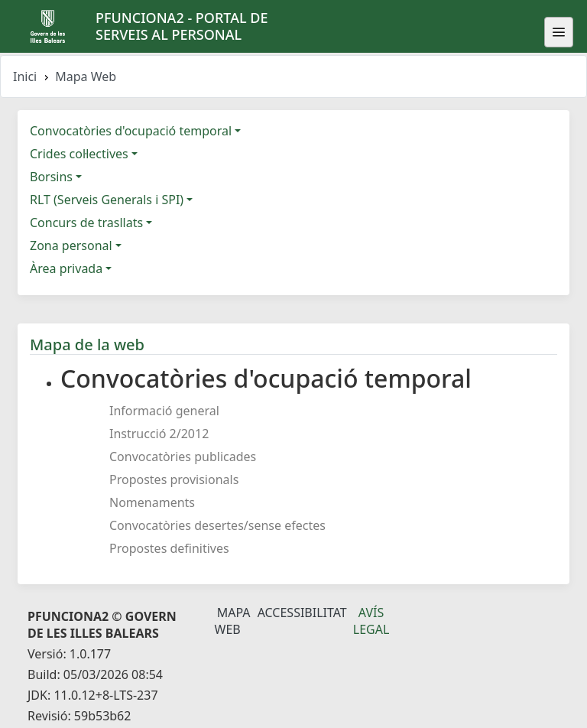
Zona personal (71, 245)
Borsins (51, 177)
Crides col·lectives (79, 154)
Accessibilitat (302, 613)
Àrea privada (66, 268)
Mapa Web (233, 621)
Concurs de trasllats (86, 223)
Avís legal (371, 621)
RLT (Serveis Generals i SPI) (107, 200)
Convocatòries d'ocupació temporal (131, 131)
